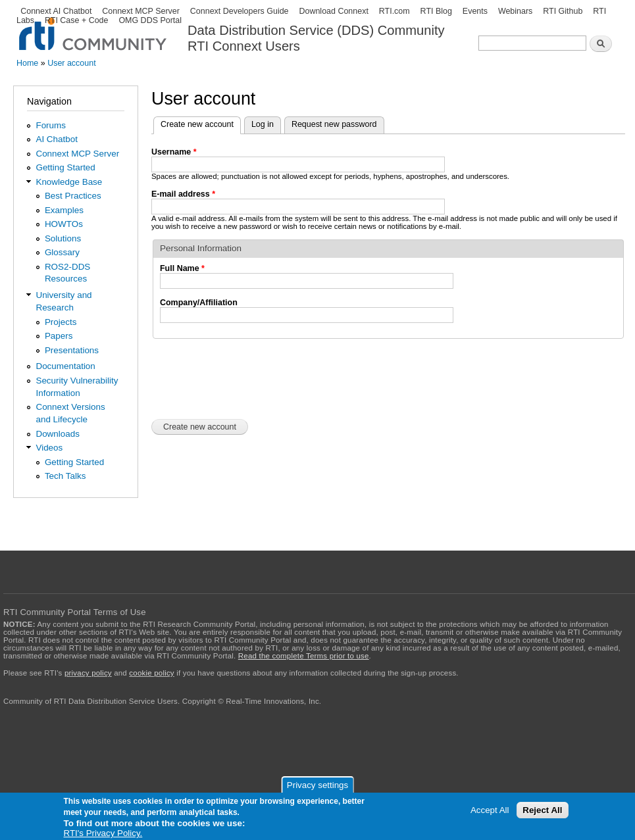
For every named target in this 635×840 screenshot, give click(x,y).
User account (71, 63)
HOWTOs (64, 224)
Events (475, 11)
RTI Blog (436, 11)
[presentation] (251, 378)
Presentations (72, 350)
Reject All (542, 810)
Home (27, 63)
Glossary (62, 252)
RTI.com (394, 11)
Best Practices (73, 196)
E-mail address (183, 194)
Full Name (182, 268)
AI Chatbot (57, 139)
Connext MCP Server (141, 11)
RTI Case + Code (76, 20)
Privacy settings (317, 785)
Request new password (334, 124)
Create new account (201, 123)
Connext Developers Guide (240, 11)
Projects (61, 322)
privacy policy (88, 673)
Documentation (65, 366)
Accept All (490, 810)
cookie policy (151, 673)
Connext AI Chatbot (56, 11)
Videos (49, 448)
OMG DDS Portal (150, 20)
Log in (263, 124)
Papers (59, 336)
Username (174, 152)
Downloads (57, 434)
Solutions (63, 238)
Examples (64, 210)
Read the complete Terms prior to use (304, 656)
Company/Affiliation (199, 303)
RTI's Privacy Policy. (103, 833)
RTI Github (563, 11)
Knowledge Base (69, 182)
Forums (51, 125)
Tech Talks (65, 476)
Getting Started (65, 167)
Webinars (515, 11)
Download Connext (333, 11)
